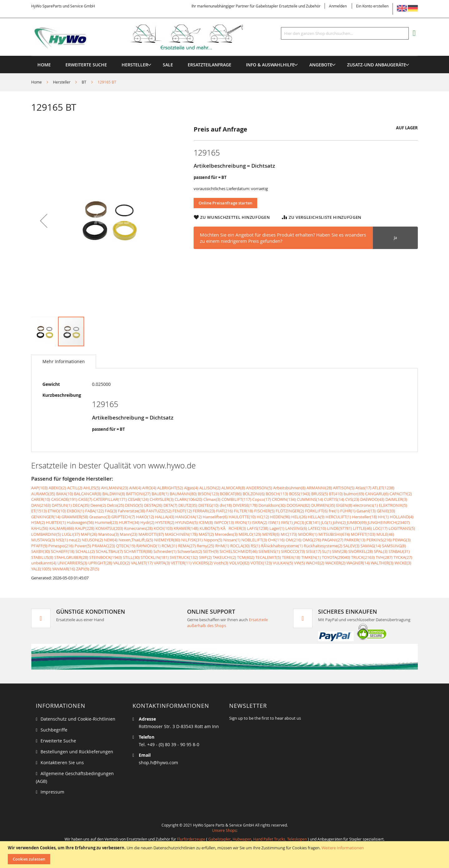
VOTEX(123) (261, 563)
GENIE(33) (386, 511)
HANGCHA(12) (188, 517)
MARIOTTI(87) (151, 534)
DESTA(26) (153, 505)
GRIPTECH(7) (123, 517)
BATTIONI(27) (138, 494)
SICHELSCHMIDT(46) (239, 551)
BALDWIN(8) (114, 494)
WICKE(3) (403, 563)
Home (36, 82)
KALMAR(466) (62, 528)
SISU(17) (314, 551)
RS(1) (255, 546)
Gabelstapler (220, 839)
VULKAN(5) (283, 563)
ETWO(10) (57, 511)
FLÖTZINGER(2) (290, 511)
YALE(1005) (41, 569)
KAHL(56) (40, 528)
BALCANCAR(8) (88, 494)
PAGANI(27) (333, 540)
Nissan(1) (232, 540)
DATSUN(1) (62, 505)
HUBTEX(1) (56, 522)
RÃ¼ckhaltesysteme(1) (282, 546)
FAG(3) (111, 511)
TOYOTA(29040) (336, 557)
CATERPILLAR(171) (110, 499)
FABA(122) (94, 511)
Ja (395, 237)
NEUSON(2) (92, 540)
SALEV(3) (351, 546)
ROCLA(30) (240, 546)
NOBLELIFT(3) (254, 540)
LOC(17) (380, 528)
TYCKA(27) (403, 557)
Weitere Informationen (343, 848)
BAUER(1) (160, 494)
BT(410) (336, 494)
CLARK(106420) (188, 499)
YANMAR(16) (64, 569)
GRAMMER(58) (75, 517)
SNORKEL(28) (361, 551)
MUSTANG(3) (43, 540)
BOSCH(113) (277, 494)
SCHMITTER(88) (138, 551)
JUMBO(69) (357, 522)
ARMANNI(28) (319, 488)
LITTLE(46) (362, 528)
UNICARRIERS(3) (72, 563)
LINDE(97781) (340, 528)
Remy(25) (205, 546)
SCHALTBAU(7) (109, 551)
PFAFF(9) (39, 546)
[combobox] (345, 33)
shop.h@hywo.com (158, 762)
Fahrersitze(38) (132, 511)
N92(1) (62, 540)
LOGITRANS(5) (402, 528)
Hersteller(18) (365, 517)
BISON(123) (208, 494)
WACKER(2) (335, 563)
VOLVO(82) (239, 563)
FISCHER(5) (264, 511)
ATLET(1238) (383, 488)
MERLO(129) (250, 534)
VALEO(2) (122, 563)
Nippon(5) (213, 540)
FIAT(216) (224, 511)
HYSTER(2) (165, 522)
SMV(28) (340, 551)
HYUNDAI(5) (186, 522)
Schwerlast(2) (190, 551)
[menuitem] (135, 65)
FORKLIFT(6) (316, 511)
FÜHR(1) (348, 511)
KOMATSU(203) (109, 528)
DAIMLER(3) (396, 499)
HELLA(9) (316, 517)
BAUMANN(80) (183, 494)
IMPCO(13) (224, 522)
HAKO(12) (145, 517)
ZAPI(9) (83, 569)
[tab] (64, 362)
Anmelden (338, 6)
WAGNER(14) (358, 563)
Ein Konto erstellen (372, 6)
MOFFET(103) (363, 534)
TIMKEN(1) (311, 557)
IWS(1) (287, 522)
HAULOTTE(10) (242, 517)
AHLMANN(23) (115, 488)
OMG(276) (312, 540)
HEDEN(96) (280, 517)
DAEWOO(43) (372, 499)
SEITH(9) (211, 551)
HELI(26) (299, 517)
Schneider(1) (165, 551)
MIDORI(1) (308, 534)
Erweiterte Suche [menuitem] (86, 65)
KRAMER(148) (186, 528)
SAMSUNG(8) (394, 546)
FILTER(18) (244, 511)
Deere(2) (98, 505)
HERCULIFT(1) (338, 517)
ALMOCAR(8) (233, 488)
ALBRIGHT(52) (170, 488)
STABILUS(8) (42, 557)
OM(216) (294, 540)
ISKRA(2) (259, 522)
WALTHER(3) (382, 563)
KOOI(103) (163, 528)
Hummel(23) (106, 522)
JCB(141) (313, 522)
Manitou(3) (109, 534)
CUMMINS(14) (310, 499)
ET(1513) (39, 511)
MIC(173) (289, 534)
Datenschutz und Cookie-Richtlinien (78, 719)
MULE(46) (385, 534)
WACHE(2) (315, 563)
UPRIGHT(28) (100, 563)
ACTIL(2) (75, 488)
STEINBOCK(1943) (106, 557)
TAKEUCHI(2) (224, 557)
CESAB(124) (138, 499)
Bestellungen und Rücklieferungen (77, 752)
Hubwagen (242, 839)
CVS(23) (352, 499)
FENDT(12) (182, 511)
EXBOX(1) (75, 511)
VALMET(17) (142, 563)
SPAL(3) (381, 551)
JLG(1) (326, 522)
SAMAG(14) (371, 546)
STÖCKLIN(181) (155, 557)
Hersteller (62, 82)
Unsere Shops (224, 830)
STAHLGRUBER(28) (71, 557)
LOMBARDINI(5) (46, 534)
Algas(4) (191, 488)
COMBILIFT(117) (236, 499)
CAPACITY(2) (401, 494)
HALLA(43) (165, 517)
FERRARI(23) (204, 511)
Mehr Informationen (64, 361)
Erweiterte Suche (58, 741)
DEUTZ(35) (188, 505)
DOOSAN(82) (298, 505)
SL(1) (327, 551)
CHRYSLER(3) (162, 499)
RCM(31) (169, 546)
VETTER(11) (181, 563)
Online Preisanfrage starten (225, 203)
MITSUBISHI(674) (334, 534)
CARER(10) (41, 499)
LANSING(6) (296, 528)
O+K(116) (276, 540)
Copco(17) (262, 499)
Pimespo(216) (61, 546)
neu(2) (75, 540)
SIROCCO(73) (293, 551)
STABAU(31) (399, 551)
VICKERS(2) (203, 563)
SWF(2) (205, 557)
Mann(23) (129, 534)
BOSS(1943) (300, 494)
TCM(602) (246, 557)
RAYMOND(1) (148, 546)
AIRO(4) (149, 488)
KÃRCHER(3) (233, 528)
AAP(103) (39, 488)
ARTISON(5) (344, 488)
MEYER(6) (271, 534)
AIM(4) (135, 488)
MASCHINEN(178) (181, 534)
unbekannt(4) (44, 563)
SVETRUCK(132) (184, 557)
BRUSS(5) (320, 494)
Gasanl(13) (366, 511)
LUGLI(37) (71, 534)
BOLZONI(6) (254, 494)
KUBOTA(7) (210, 528)
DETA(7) (170, 505)
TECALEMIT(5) (268, 557)
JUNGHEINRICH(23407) (389, 522)
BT (84, 82)
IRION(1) (243, 522)
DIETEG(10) (208, 505)
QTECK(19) (126, 546)
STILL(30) (131, 557)
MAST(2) (206, 534)
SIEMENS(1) (269, 551)
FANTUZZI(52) (159, 511)
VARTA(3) (162, 563)
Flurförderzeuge (191, 839)
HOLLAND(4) (402, 517)
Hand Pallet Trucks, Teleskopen (280, 839)
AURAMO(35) (43, 494)
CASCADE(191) (64, 499)
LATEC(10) (317, 528)
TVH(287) (384, 557)
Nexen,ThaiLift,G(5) (136, 540)
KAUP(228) (85, 528)
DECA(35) (81, 505)
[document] (225, 855)
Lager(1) (277, 528)
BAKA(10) (65, 494)
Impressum (52, 792)
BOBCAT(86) (231, 494)
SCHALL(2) (85, 551)
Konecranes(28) (138, 528)
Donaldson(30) (272, 505)
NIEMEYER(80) (167, 540)
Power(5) (83, 546)
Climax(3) (212, 499)
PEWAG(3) (402, 540)
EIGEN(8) (344, 505)
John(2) (339, 522)
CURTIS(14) (334, 499)
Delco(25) (116, 505)
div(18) (226, 505)
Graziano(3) (100, 517)
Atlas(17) (363, 488)
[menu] (224, 56)
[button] (44, 221)
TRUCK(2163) (363, 557)
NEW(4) (111, 540)
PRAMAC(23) (104, 546)
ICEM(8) (206, 522)
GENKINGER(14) (46, 517)
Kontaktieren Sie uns (62, 762)
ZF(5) (95, 569)
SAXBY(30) (41, 551)
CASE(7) (85, 499)
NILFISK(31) (192, 540)
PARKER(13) (355, 540)
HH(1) (383, 517)
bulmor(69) (354, 494)
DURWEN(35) (323, 505)
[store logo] (147, 37)
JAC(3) (299, 522)
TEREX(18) (291, 557)
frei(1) (334, 511)
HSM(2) (38, 522)
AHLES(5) (92, 488)
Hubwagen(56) (80, 522)
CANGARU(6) (377, 494)
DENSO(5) (134, 505)
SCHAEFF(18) (63, 551)
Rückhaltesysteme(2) (323, 546)
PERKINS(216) (379, 540)
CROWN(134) (284, 499)
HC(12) (263, 517)
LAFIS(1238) (258, 528)
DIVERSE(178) (245, 505)
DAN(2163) (41, 505)
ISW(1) (274, 522)
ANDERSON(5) (259, 488)
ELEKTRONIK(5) (393, 505)
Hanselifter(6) (215, 517)
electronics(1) (366, 505)
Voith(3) (221, 563)
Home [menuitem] (44, 65)
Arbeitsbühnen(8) (289, 488)
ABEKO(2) (57, 488)
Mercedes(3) (226, 534)
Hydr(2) (147, 522)
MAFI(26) (89, 534)
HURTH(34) (129, 522)
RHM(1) (222, 546)
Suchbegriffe (54, 730)
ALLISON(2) (210, 488)
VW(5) (299, 563)
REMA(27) (187, 546)
